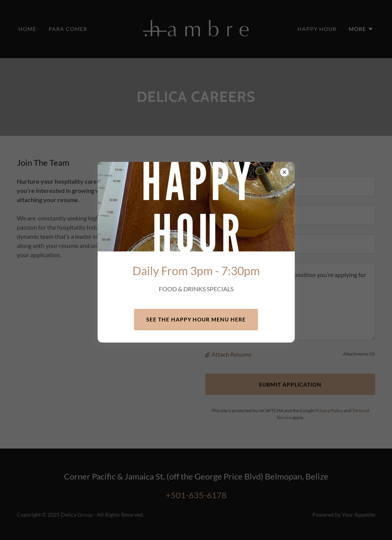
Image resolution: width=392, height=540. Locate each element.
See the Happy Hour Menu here (196, 319)
